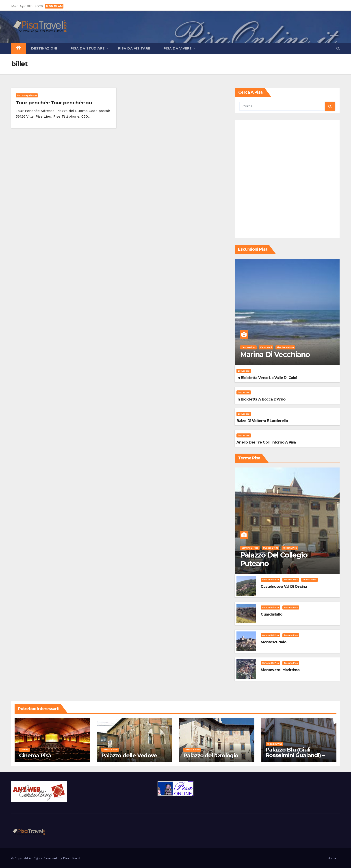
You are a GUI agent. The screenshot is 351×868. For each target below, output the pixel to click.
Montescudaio (273, 642)
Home (332, 858)
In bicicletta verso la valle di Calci (267, 378)
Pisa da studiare (89, 48)
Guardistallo (271, 614)
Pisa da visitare (136, 48)
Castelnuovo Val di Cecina (284, 587)
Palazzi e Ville (271, 548)
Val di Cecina (310, 580)
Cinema (24, 750)
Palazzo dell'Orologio (211, 755)
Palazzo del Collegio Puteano (274, 559)
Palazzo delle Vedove (129, 755)
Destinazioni (46, 48)
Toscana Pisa (290, 548)
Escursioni (266, 347)
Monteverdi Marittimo (280, 670)
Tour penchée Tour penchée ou (54, 103)
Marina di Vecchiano (275, 354)
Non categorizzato (27, 95)
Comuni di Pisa (250, 548)
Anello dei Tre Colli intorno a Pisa (266, 442)
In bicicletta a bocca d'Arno (261, 399)
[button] (338, 48)
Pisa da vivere (179, 48)
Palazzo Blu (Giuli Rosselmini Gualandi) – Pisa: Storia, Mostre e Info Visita (299, 758)
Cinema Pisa (35, 755)
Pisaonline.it (72, 858)
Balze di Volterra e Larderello (262, 421)
